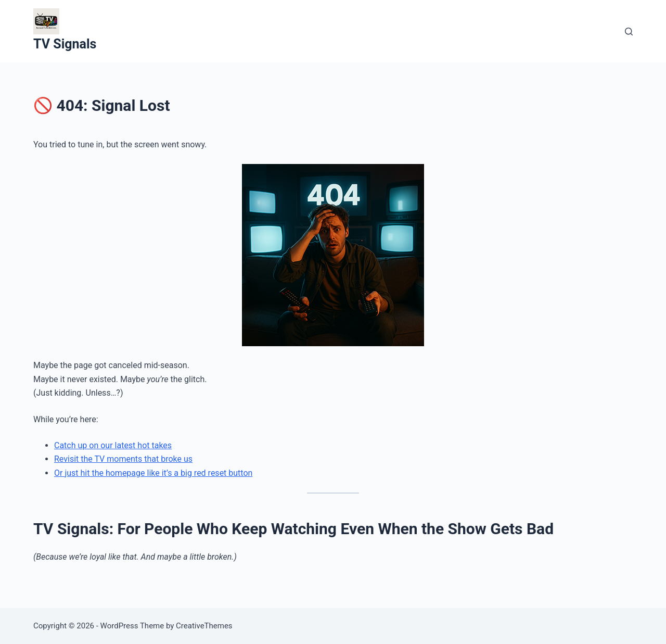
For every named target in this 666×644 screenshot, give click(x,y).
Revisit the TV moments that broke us (123, 459)
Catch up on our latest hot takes (113, 445)
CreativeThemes (204, 626)
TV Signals (65, 44)
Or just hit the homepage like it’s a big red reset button (153, 473)
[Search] (629, 31)
